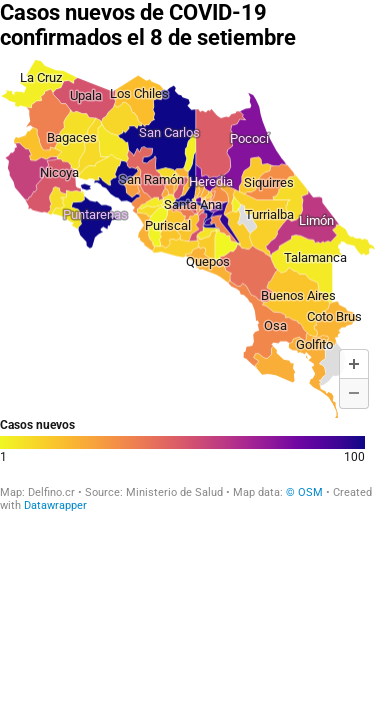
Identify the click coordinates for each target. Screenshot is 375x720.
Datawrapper (55, 505)
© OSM (306, 492)
